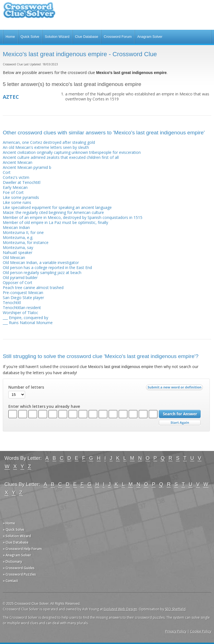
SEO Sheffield (175, 609)
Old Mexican (14, 257)
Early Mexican (15, 187)
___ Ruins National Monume (28, 323)
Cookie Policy (201, 631)
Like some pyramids (21, 197)
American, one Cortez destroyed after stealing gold (49, 142)
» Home (9, 523)
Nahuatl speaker (18, 252)
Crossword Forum (118, 37)
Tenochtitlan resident (22, 308)
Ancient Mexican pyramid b (27, 167)
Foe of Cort (13, 192)
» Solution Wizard (17, 536)
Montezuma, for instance (26, 242)
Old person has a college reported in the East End (47, 267)
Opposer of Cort (18, 282)
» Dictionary (12, 562)
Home (10, 37)
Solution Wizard (57, 37)
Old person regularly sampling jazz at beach (42, 272)
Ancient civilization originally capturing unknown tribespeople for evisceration (72, 152)
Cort (7, 172)
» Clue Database (16, 542)
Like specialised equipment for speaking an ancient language (57, 207)
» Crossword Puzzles (19, 574)
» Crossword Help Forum (22, 549)
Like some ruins (17, 202)
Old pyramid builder (20, 277)
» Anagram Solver (17, 555)
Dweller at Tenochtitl (22, 182)
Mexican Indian (16, 227)
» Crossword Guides (19, 568)
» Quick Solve (14, 530)
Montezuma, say (18, 247)
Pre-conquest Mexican (23, 293)
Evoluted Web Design (120, 609)
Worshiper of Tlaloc (20, 313)
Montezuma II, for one (23, 232)
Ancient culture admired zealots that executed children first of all (61, 157)
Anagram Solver (150, 37)
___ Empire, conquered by (25, 318)
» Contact (10, 581)
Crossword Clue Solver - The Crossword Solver (29, 13)
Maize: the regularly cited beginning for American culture (53, 212)
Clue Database (87, 37)
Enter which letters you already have (44, 406)
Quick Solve (30, 37)
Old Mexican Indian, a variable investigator (41, 262)
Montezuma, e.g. (18, 237)
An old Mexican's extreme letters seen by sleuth (46, 147)
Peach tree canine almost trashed (33, 288)
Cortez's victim (16, 177)
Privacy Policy (176, 631)
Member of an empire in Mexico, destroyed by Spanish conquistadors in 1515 (73, 217)
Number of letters (26, 387)
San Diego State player (23, 298)
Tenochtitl (12, 303)
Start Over (180, 423)
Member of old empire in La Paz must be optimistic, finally (55, 222)
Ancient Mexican (18, 162)
